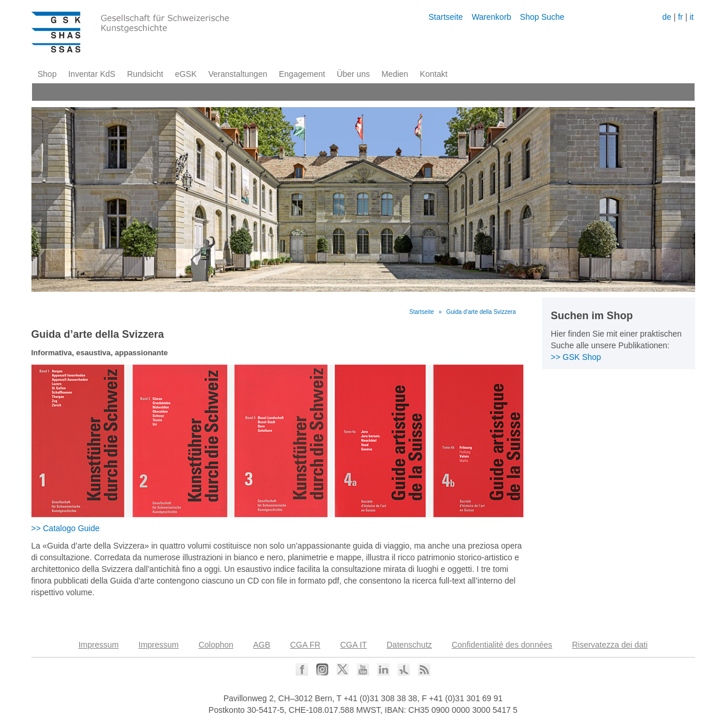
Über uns (353, 74)
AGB (262, 645)
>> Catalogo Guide (66, 528)
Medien (395, 74)
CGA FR (305, 645)
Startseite (446, 17)
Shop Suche (542, 17)
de (667, 17)
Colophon (216, 645)
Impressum (99, 645)
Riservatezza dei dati (610, 645)
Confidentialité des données (502, 645)
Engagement (302, 74)
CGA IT (353, 645)
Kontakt (433, 74)
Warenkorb (491, 17)
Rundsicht (145, 74)
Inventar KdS (92, 74)
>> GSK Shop (576, 357)
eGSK (185, 74)
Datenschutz (409, 645)
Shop (47, 74)
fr (680, 17)
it (691, 17)
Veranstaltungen (238, 74)
